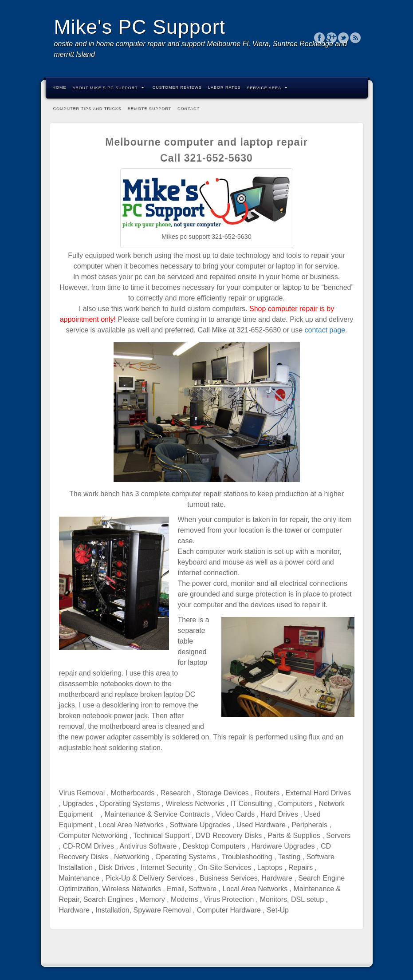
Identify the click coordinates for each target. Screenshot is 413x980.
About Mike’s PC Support (108, 88)
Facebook (320, 38)
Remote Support (149, 108)
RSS (356, 38)
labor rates (224, 87)
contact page (325, 330)
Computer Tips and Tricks (87, 108)
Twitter (344, 38)
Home (60, 87)
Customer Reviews (177, 87)
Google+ (332, 38)
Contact (188, 108)
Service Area (267, 88)
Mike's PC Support (140, 27)
